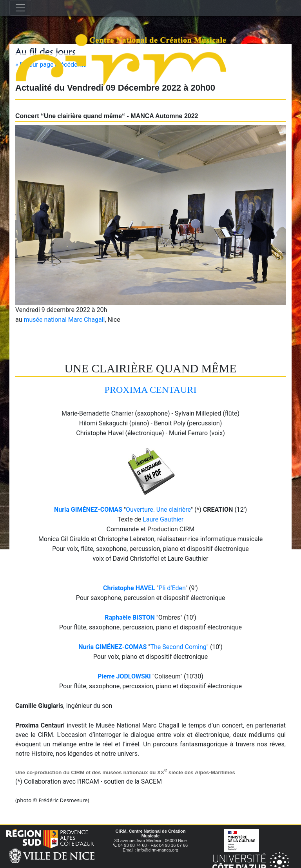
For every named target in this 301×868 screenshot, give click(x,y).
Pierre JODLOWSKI (124, 676)
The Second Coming (178, 647)
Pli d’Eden (172, 588)
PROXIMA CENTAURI (151, 390)
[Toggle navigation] (20, 8)
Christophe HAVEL (129, 588)
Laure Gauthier (163, 519)
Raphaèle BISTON (130, 617)
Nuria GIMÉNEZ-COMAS (88, 510)
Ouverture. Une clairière (158, 510)
